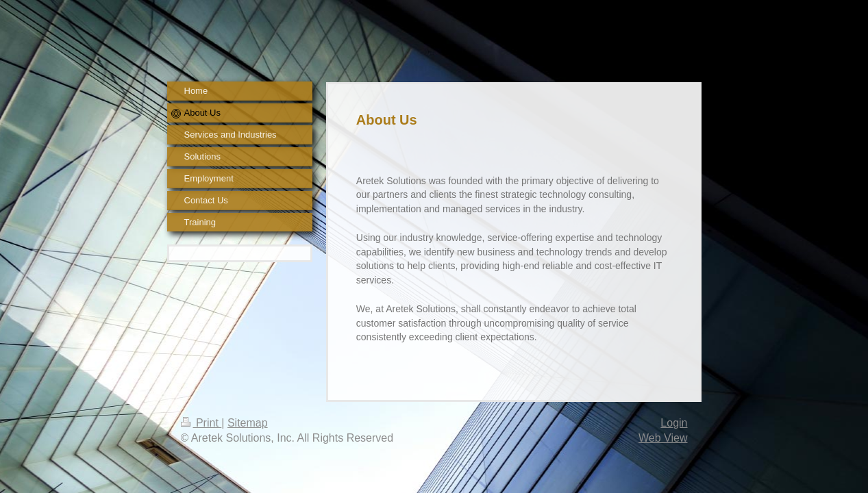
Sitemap (248, 423)
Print (201, 423)
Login (674, 423)
